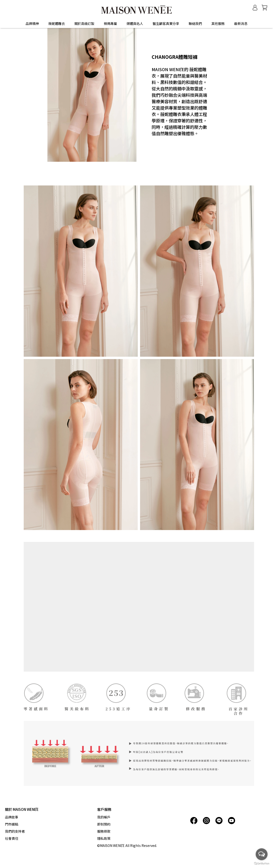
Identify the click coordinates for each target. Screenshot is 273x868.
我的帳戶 (104, 817)
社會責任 (12, 838)
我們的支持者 (15, 831)
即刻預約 (104, 824)
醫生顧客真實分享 (166, 23)
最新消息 (241, 23)
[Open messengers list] (262, 854)
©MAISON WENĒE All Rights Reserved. (127, 845)
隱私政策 (104, 838)
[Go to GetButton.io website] (262, 863)
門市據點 (12, 824)
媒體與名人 (135, 23)
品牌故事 (12, 817)
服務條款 (104, 831)
